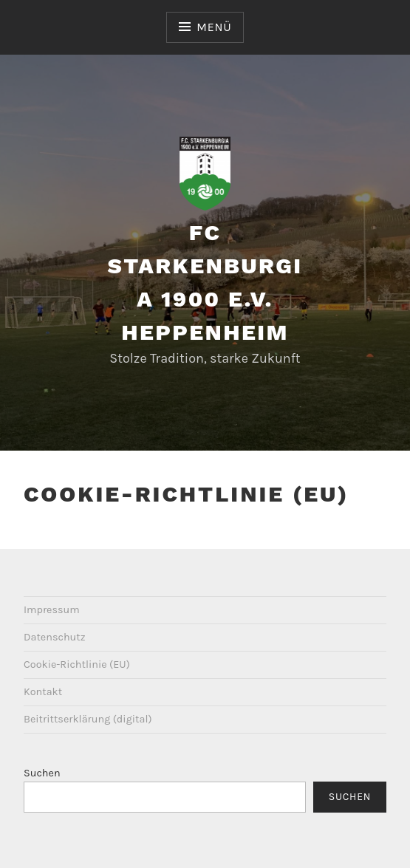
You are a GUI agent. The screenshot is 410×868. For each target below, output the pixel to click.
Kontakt (43, 692)
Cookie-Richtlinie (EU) (77, 664)
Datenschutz (55, 637)
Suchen (42, 773)
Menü (214, 27)
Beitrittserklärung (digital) (88, 719)
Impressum (52, 610)
